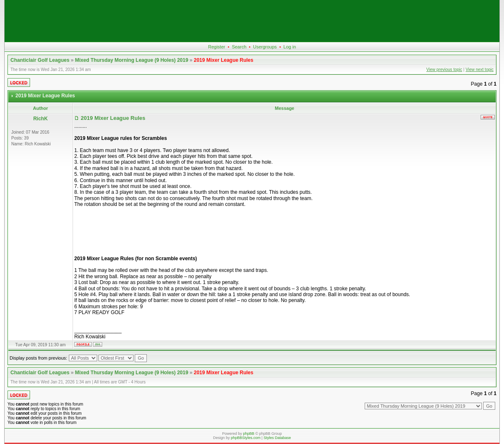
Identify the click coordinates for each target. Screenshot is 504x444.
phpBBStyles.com (246, 438)
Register (217, 47)
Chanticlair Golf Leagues (40, 60)
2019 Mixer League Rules (223, 60)
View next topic (480, 70)
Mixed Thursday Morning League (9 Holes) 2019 (132, 60)
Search (239, 47)
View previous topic (444, 70)
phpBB (248, 434)
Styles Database (277, 438)
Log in (290, 47)
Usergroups (265, 47)
